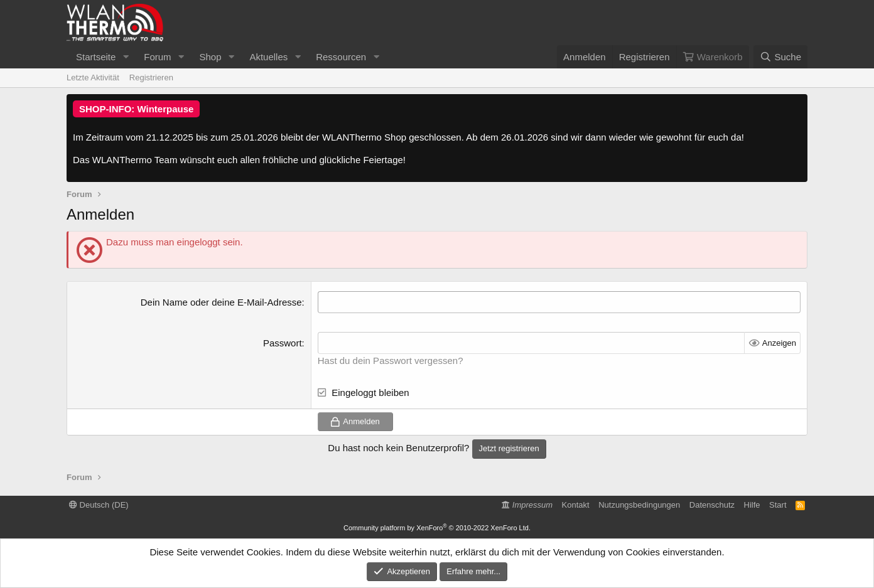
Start (778, 505)
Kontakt (576, 505)
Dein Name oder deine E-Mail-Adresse (221, 302)
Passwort (283, 343)
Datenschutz (712, 505)
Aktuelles (268, 57)
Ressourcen (341, 57)
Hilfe (752, 505)
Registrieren (151, 78)
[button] (126, 57)
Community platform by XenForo (437, 528)
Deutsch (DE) (99, 505)
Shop (210, 57)
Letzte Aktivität (93, 78)
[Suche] (780, 57)
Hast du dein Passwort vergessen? (391, 361)
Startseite (96, 57)
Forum (157, 57)
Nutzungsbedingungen (639, 505)
